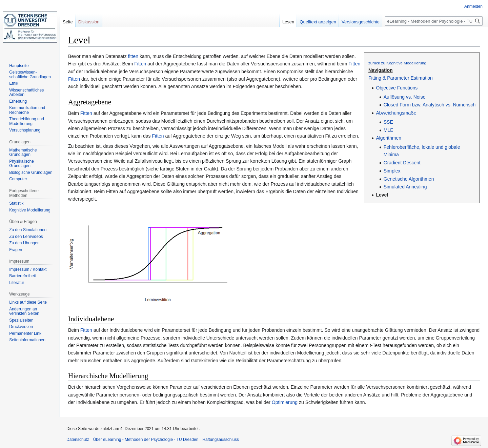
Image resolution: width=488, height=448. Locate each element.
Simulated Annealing (405, 187)
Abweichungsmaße (396, 113)
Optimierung (285, 402)
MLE (389, 130)
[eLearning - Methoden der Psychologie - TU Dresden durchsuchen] (434, 21)
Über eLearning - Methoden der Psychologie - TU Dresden (146, 440)
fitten (133, 56)
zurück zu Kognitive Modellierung (397, 63)
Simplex (392, 171)
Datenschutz (78, 440)
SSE (388, 122)
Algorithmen (389, 138)
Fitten (140, 64)
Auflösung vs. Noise (405, 97)
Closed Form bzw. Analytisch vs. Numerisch (430, 105)
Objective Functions (397, 88)
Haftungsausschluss (220, 440)
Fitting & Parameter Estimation (401, 78)
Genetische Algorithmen (409, 179)
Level (382, 195)
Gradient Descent (402, 163)
